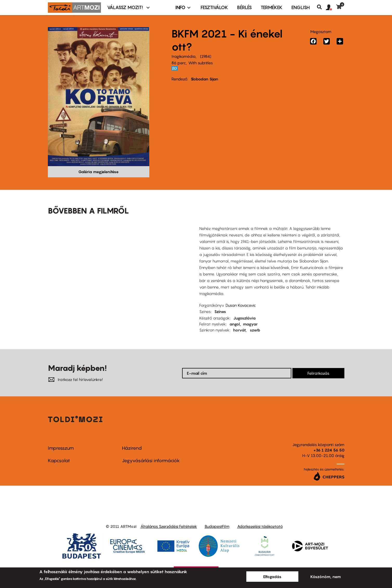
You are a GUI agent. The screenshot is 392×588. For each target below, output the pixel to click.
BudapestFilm (217, 526)
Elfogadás (272, 577)
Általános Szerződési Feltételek (169, 526)
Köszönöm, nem (326, 577)
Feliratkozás (318, 373)
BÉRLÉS (244, 7)
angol (235, 324)
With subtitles (201, 63)
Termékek (272, 7)
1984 (206, 56)
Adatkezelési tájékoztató (260, 526)
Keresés (321, 7)
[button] (331, 8)
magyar (250, 324)
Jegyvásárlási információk (151, 461)
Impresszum (61, 448)
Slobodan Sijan (204, 79)
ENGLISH (301, 7)
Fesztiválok (214, 7)
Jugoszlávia (245, 318)
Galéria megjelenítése (98, 172)
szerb (255, 330)
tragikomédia (184, 56)
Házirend (132, 448)
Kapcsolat (59, 461)
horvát (239, 330)
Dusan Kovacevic (241, 305)
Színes (220, 311)
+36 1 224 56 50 (329, 450)
